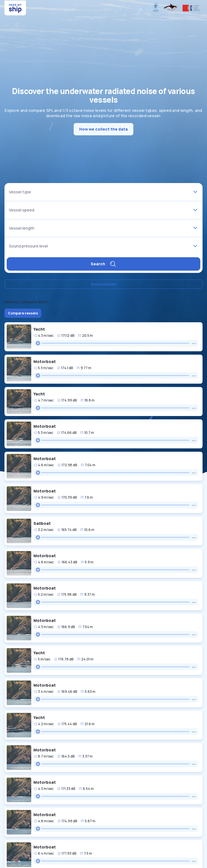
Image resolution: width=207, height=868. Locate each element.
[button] (103, 337)
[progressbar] (115, 343)
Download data (104, 284)
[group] (116, 343)
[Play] (38, 343)
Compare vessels (23, 313)
